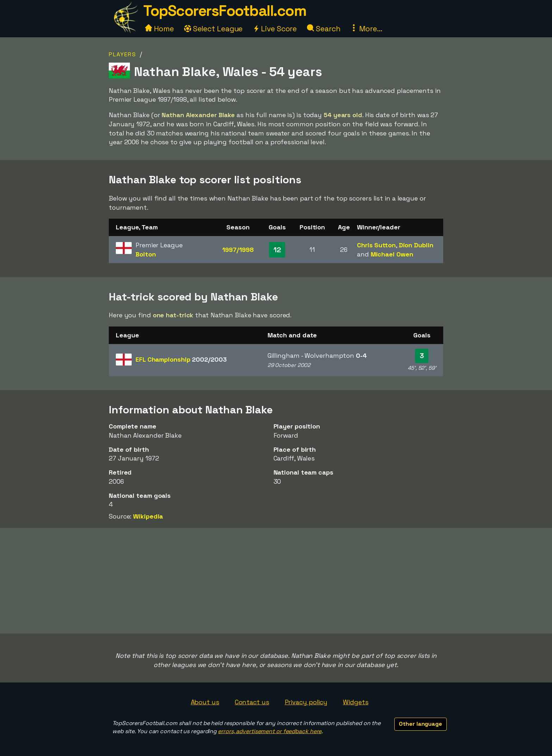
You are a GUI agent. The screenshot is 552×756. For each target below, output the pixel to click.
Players (123, 54)
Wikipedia (148, 516)
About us (205, 702)
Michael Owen (392, 254)
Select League (214, 29)
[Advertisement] (276, 581)
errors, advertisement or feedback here (270, 731)
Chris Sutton (376, 245)
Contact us (252, 702)
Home (159, 29)
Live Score (275, 29)
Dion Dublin (416, 245)
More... (366, 29)
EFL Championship (181, 359)
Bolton (146, 254)
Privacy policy (306, 702)
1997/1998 (238, 250)
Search (324, 29)
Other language (421, 724)
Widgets (356, 702)
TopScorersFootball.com (225, 11)
